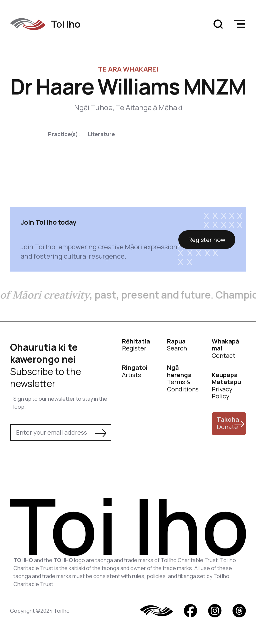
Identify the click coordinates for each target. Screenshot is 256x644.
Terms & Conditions (183, 378)
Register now (207, 240)
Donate (228, 423)
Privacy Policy (226, 386)
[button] (239, 24)
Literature (101, 134)
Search (177, 345)
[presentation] (61, 459)
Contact (225, 349)
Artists (135, 371)
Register (136, 345)
